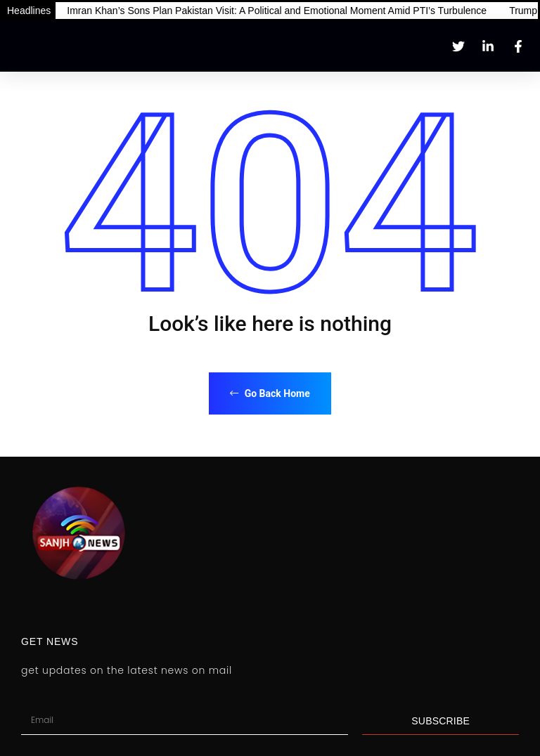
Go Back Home (270, 393)
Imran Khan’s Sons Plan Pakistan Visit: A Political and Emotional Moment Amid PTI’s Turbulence (277, 11)
